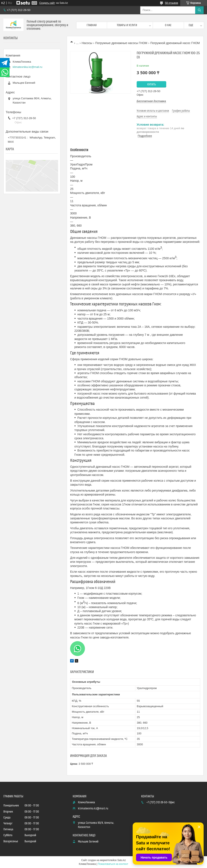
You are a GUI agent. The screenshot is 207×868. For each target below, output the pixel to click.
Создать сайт (47, 3)
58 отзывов (172, 3)
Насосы (87, 43)
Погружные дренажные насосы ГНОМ (121, 43)
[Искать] (199, 10)
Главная (92, 25)
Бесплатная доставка (151, 101)
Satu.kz (121, 860)
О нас (168, 25)
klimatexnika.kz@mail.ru (27, 67)
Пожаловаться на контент (113, 864)
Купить (152, 85)
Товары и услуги (127, 25)
